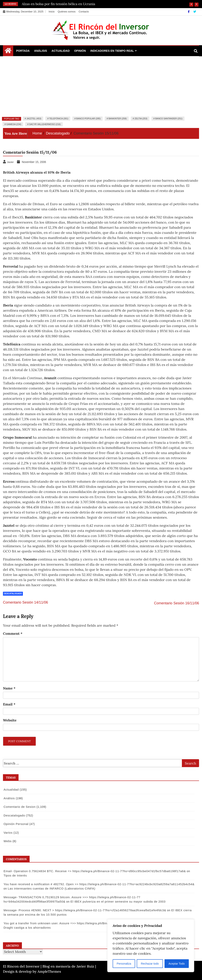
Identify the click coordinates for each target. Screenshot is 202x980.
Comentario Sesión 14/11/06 (25, 602)
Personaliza (124, 964)
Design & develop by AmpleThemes (32, 971)
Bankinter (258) (118, 119)
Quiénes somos (66, 12)
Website (10, 720)
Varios (8, 833)
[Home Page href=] (8, 52)
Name (9, 688)
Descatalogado (13, 594)
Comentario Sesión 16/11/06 (177, 603)
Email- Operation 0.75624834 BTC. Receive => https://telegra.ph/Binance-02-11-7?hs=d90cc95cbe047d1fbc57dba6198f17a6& (95, 871)
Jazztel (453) (34, 119)
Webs (8, 841)
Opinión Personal (16, 824)
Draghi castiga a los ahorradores (27, 928)
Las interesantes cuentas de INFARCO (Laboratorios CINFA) (52, 888)
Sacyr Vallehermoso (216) (45, 124)
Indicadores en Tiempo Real (112, 51)
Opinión (80, 51)
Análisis (41, 51)
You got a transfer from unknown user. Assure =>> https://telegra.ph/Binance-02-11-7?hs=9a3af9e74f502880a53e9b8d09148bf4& (97, 923)
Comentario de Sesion (20, 807)
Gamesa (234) (14, 124)
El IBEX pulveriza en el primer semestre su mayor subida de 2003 (118, 901)
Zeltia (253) (141, 119)
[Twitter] (195, 12)
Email (9, 704)
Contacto (84, 12)
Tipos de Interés (15, 875)
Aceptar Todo (177, 964)
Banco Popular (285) (88, 119)
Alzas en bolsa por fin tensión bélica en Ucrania (59, 4)
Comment (13, 633)
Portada (23, 51)
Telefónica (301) (59, 119)
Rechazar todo (150, 964)
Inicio (51, 12)
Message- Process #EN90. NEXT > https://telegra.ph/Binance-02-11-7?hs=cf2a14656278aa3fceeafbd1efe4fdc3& (85, 910)
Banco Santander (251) (169, 119)
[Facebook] (189, 12)
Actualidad (61, 51)
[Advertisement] (101, 86)
